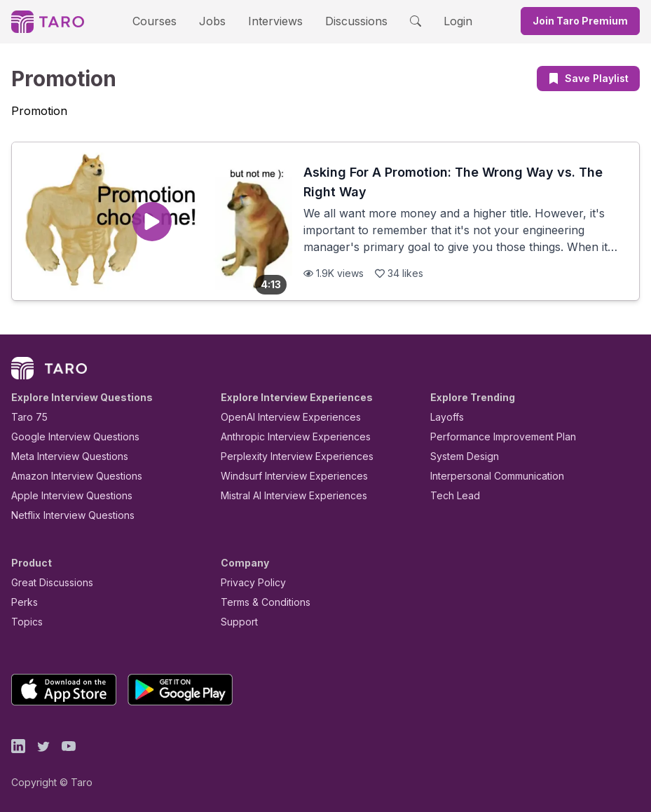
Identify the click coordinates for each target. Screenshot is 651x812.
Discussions (346, 21)
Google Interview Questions (67, 437)
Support (236, 622)
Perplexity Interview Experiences (286, 456)
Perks (22, 602)
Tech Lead (451, 495)
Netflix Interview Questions (66, 515)
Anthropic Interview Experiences (286, 437)
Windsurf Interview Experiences (284, 476)
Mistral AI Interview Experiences (286, 495)
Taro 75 (26, 417)
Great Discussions (47, 582)
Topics (24, 622)
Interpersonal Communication (489, 476)
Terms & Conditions (261, 602)
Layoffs (445, 417)
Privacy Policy (249, 582)
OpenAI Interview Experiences (282, 417)
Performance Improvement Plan (493, 437)
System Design (460, 456)
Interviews (273, 21)
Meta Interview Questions (62, 456)
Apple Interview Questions (64, 495)
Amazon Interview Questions (69, 476)
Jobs (217, 21)
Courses (167, 21)
